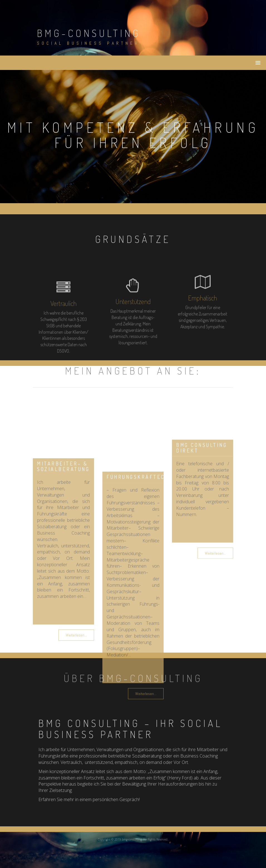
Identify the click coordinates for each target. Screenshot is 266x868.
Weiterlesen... (215, 584)
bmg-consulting (89, 33)
